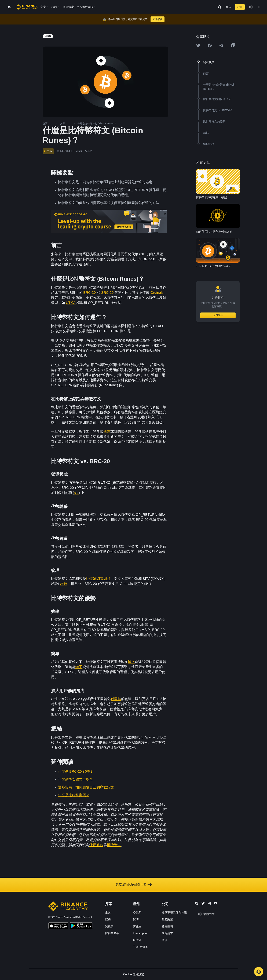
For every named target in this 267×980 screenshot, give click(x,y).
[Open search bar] (218, 7)
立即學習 (158, 19)
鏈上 (131, 662)
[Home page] (26, 7)
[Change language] (251, 7)
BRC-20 (89, 293)
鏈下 (79, 667)
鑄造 (107, 431)
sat (76, 493)
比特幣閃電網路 (98, 579)
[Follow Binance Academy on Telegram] (209, 903)
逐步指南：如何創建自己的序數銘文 (86, 787)
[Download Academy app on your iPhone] (58, 926)
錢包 (64, 584)
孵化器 (137, 926)
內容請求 (167, 933)
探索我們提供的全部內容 (134, 885)
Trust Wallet (140, 947)
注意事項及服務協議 (174, 913)
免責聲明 (167, 926)
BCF (136, 920)
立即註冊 (218, 315)
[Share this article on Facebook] (210, 45)
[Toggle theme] (259, 7)
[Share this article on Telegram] (221, 45)
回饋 (164, 940)
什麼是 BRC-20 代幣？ (76, 771)
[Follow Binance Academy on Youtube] (216, 903)
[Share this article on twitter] (198, 45)
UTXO (71, 303)
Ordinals (157, 293)
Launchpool (140, 933)
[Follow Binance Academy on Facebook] (197, 903)
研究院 (137, 940)
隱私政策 (167, 920)
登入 (228, 7)
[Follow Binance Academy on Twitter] (203, 903)
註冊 (240, 7)
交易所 (137, 913)
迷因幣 (116, 699)
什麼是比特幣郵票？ (74, 795)
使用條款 (96, 845)
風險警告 (114, 845)
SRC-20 (107, 293)
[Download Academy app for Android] (81, 926)
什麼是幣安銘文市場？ (75, 779)
